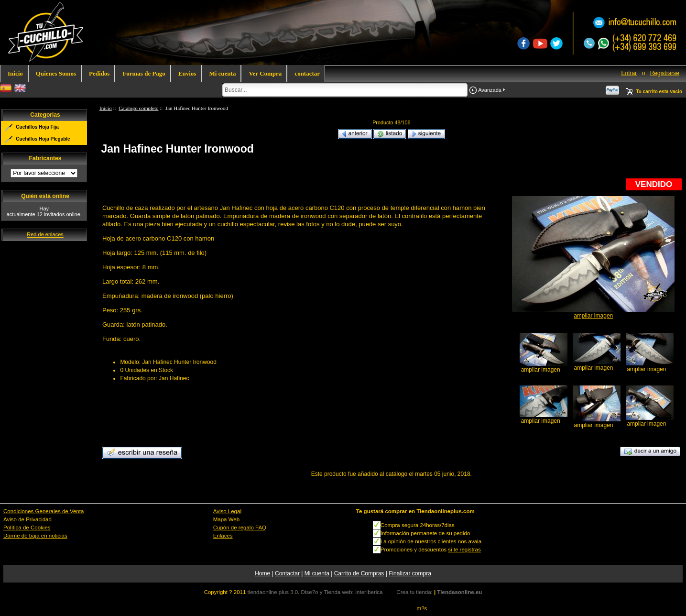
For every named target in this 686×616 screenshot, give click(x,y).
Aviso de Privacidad (27, 519)
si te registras (464, 550)
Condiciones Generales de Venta (44, 511)
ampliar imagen (541, 367)
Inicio (15, 73)
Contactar (287, 573)
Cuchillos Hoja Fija (37, 127)
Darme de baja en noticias (35, 536)
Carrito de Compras (359, 573)
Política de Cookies (27, 528)
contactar (307, 73)
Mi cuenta (222, 73)
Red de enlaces (45, 235)
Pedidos (99, 73)
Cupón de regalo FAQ (240, 528)
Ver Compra (265, 73)
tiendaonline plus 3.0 (273, 592)
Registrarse (665, 73)
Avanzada (490, 90)
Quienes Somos (56, 73)
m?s (422, 608)
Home (262, 573)
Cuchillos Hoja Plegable (43, 139)
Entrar (629, 73)
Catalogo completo (138, 108)
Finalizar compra (410, 573)
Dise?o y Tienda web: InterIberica (342, 592)
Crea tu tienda (414, 592)
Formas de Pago (144, 73)
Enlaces (223, 536)
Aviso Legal (227, 511)
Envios (187, 73)
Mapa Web (226, 519)
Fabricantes (45, 158)
